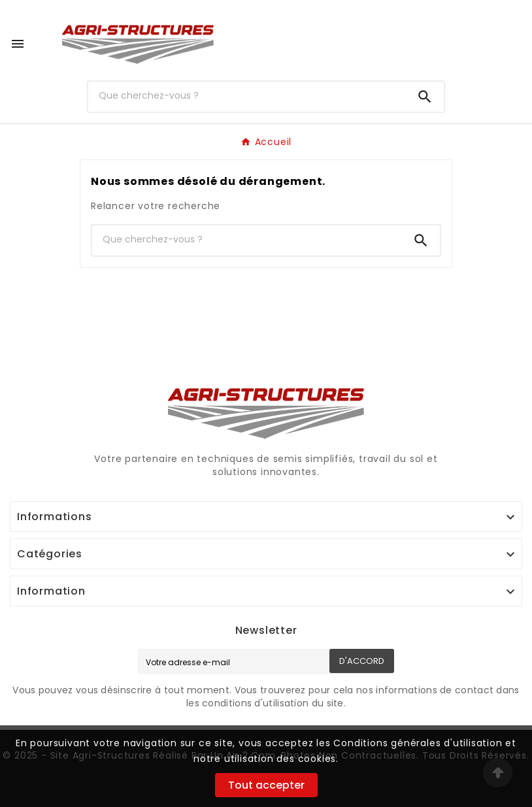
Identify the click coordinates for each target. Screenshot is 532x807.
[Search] (425, 97)
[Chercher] (247, 95)
